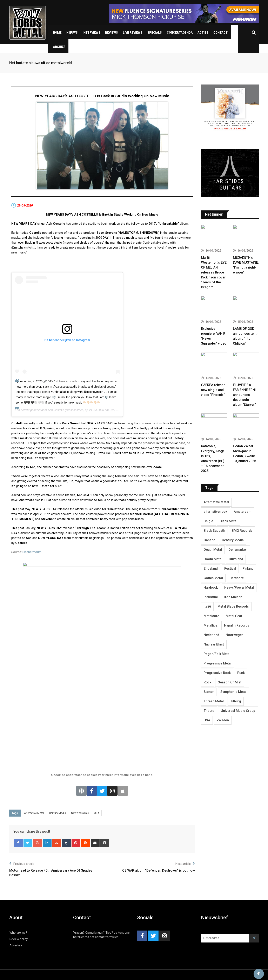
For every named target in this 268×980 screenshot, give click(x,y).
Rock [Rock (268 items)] (207, 682)
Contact (220, 33)
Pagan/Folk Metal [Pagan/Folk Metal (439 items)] (217, 654)
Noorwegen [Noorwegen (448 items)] (235, 635)
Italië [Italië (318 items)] (207, 606)
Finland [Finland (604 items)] (248, 569)
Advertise (16, 858)
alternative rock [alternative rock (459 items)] (215, 512)
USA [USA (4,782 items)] (207, 720)
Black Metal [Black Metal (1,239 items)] (229, 521)
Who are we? (18, 845)
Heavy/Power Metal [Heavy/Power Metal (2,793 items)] (239, 587)
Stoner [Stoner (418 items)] (209, 692)
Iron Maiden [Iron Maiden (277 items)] (233, 597)
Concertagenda (180, 33)
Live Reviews (133, 33)
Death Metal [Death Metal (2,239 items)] (213, 550)
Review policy (19, 852)
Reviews (112, 33)
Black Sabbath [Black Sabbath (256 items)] (214, 531)
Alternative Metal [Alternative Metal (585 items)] (216, 502)
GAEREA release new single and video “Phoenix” (213, 390)
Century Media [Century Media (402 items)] (233, 540)
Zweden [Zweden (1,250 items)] (223, 720)
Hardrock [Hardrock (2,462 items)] (211, 587)
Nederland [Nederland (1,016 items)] (211, 635)
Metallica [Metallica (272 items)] (211, 625)
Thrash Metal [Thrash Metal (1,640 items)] (214, 701)
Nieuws (72, 33)
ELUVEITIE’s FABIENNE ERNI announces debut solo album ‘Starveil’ (244, 395)
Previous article (22, 776)
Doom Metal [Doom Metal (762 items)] (213, 559)
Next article (185, 776)
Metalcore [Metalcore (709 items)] (211, 616)
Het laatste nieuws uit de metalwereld (41, 63)
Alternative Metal (34, 726)
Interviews (92, 33)
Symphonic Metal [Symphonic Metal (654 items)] (233, 692)
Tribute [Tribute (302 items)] (209, 711)
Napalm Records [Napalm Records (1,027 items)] (237, 625)
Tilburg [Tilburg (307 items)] (236, 701)
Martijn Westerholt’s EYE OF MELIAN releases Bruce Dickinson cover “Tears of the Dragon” (214, 272)
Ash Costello (56, 410)
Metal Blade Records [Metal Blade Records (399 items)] (233, 606)
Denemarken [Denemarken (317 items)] (238, 550)
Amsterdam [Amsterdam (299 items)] (243, 512)
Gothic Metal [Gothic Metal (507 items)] (213, 578)
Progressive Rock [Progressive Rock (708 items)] (217, 673)
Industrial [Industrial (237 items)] (211, 597)
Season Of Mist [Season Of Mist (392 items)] (230, 682)
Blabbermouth (32, 552)
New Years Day (80, 726)
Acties (203, 33)
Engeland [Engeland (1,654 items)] (211, 569)
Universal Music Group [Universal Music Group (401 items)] (238, 711)
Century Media (58, 726)
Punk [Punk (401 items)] (241, 673)
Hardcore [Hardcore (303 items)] (237, 578)
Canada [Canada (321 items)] (209, 540)
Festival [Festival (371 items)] (230, 569)
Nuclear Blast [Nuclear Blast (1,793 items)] (214, 644)
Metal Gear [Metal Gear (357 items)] (234, 616)
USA (97, 726)
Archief (59, 47)
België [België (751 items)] (208, 521)
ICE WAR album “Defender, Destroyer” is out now (158, 783)
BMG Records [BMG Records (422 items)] (242, 531)
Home (57, 33)
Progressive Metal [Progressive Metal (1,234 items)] (218, 663)
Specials (155, 33)
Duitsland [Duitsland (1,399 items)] (236, 559)
